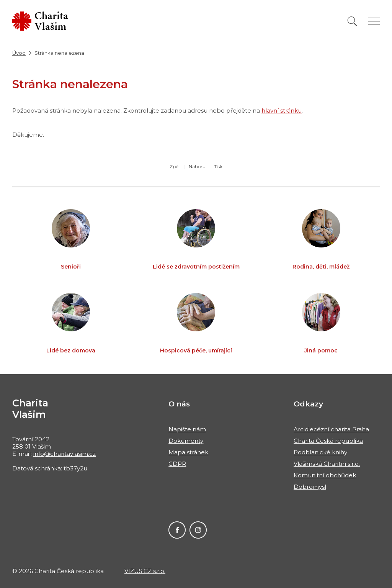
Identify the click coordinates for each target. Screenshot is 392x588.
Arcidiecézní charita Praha (331, 429)
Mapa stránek (188, 452)
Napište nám (187, 429)
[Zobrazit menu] (374, 21)
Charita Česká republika (328, 441)
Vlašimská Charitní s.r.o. (327, 464)
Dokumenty (186, 441)
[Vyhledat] (352, 21)
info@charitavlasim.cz (65, 454)
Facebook (177, 530)
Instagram (198, 530)
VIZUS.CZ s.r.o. (145, 571)
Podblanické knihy (320, 452)
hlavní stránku (282, 111)
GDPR (177, 464)
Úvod (19, 53)
